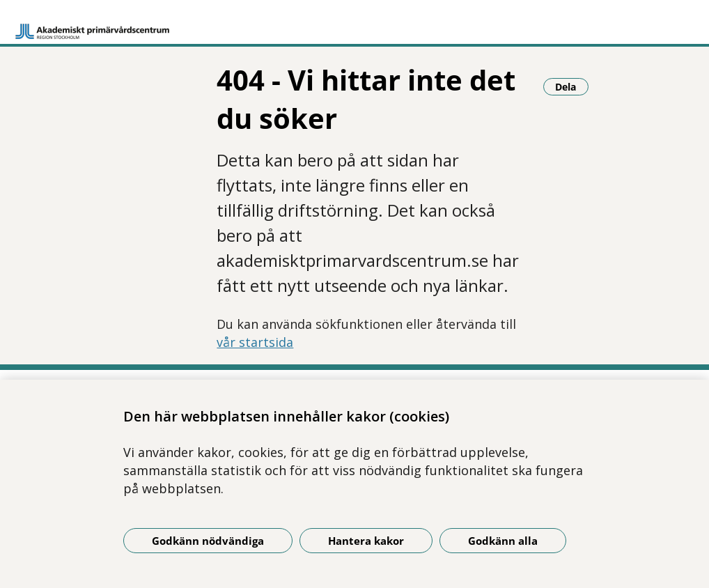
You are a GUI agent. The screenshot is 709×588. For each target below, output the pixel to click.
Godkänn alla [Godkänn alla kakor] (503, 541)
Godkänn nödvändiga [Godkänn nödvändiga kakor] (208, 541)
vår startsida (255, 342)
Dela (572, 86)
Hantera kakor (366, 541)
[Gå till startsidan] (93, 25)
